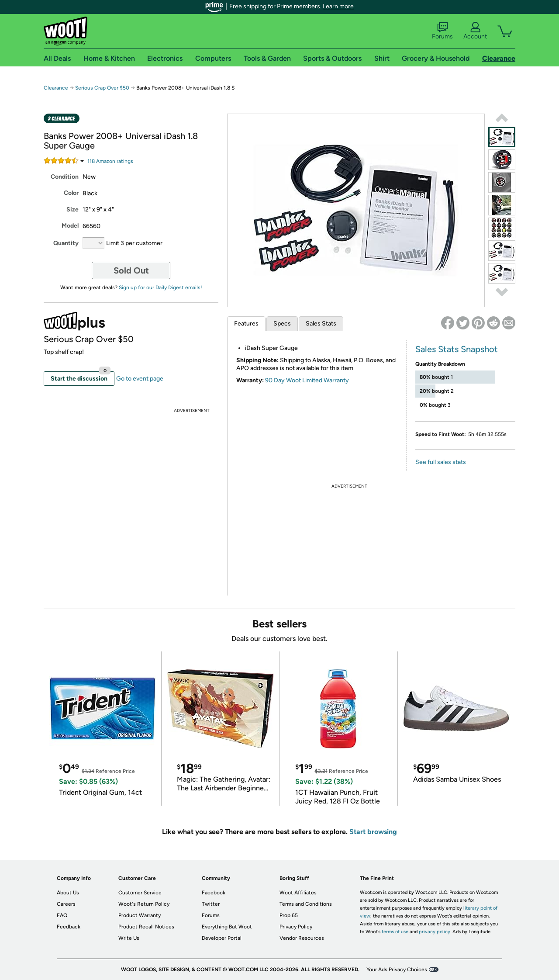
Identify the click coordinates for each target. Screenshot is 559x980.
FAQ (62, 915)
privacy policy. (435, 932)
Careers (66, 904)
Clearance (56, 88)
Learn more (338, 6)
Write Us (129, 938)
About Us (68, 893)
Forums (442, 31)
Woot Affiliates (298, 893)
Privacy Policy (296, 927)
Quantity (66, 243)
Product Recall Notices (146, 927)
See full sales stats (441, 462)
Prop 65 (289, 915)
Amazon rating (110, 161)
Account (475, 31)
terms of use (395, 932)
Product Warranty (140, 915)
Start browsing (373, 832)
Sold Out (131, 270)
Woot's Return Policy (144, 904)
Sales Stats (321, 324)
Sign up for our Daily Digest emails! (160, 287)
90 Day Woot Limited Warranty (307, 380)
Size (72, 210)
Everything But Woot (227, 927)
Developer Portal (222, 938)
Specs (282, 324)
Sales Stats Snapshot (457, 349)
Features (246, 324)
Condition (65, 177)
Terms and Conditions (306, 904)
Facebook (214, 893)
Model (70, 226)
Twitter (211, 904)
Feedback (69, 927)
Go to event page (140, 379)
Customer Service (140, 893)
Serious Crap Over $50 (102, 88)
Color (71, 193)
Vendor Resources (302, 938)
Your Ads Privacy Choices (397, 970)
